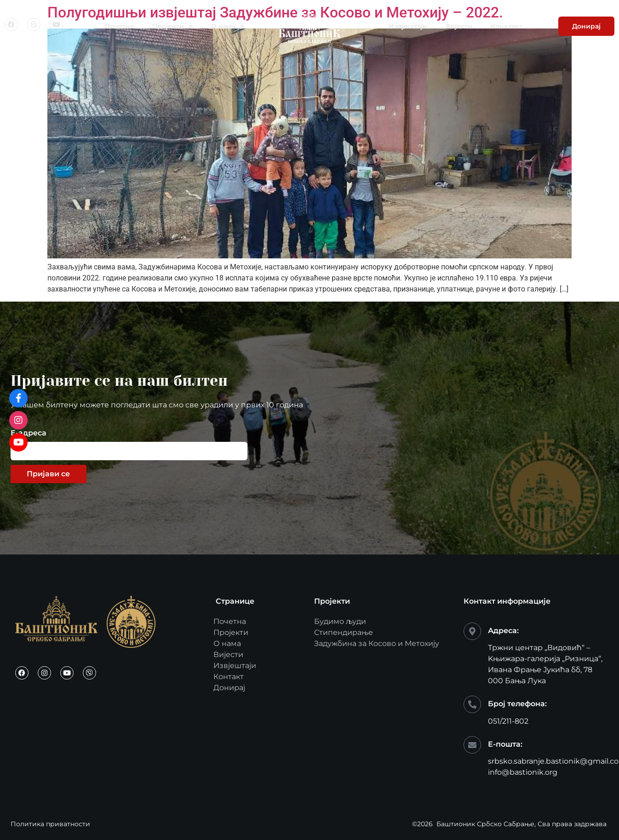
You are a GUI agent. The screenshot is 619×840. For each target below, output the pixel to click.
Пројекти (172, 26)
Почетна (119, 26)
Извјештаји (408, 26)
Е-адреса (29, 433)
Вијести (459, 26)
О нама (228, 26)
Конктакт (507, 26)
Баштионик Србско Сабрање (485, 824)
